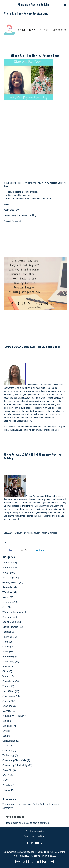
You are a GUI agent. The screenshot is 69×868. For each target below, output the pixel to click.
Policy (8, 667)
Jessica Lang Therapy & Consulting (20, 215)
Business (10, 617)
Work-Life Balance (14, 612)
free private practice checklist (44, 509)
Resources (10, 706)
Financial (10, 637)
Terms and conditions (35, 836)
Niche (8, 642)
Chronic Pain (11, 790)
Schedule (9, 726)
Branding (9, 785)
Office (7, 671)
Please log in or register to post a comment (27, 823)
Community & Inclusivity (17, 765)
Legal (7, 746)
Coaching (9, 751)
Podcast (8, 632)
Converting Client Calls (16, 760)
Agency (9, 701)
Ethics (7, 721)
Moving (8, 731)
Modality (9, 711)
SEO (7, 607)
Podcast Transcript (12, 221)
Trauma (8, 686)
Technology (10, 755)
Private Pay (11, 657)
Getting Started (13, 582)
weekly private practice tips (52, 512)
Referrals (10, 587)
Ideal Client (11, 691)
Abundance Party (11, 210)
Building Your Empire (16, 716)
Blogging (9, 572)
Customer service (35, 831)
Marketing (11, 577)
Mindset (10, 563)
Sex (6, 736)
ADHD (7, 775)
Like (5, 542)
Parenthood (11, 681)
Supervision (11, 696)
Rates (8, 652)
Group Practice (13, 627)
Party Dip (9, 770)
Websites (10, 592)
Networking (11, 662)
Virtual (8, 676)
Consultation (11, 741)
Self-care (10, 568)
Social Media (12, 622)
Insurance (10, 602)
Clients (8, 647)
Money (8, 597)
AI (5, 780)
